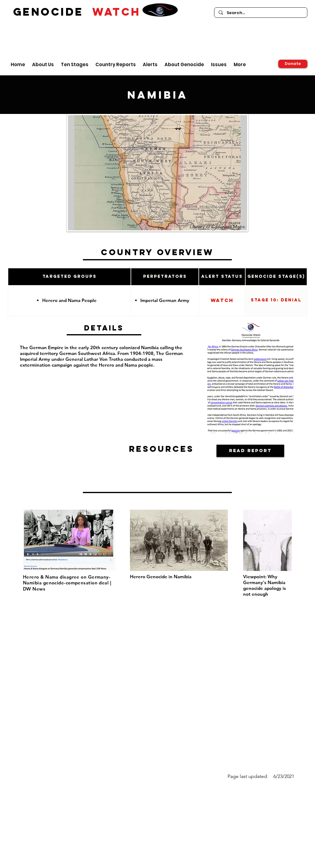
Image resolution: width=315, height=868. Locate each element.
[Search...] (260, 13)
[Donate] (293, 64)
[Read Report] (250, 451)
